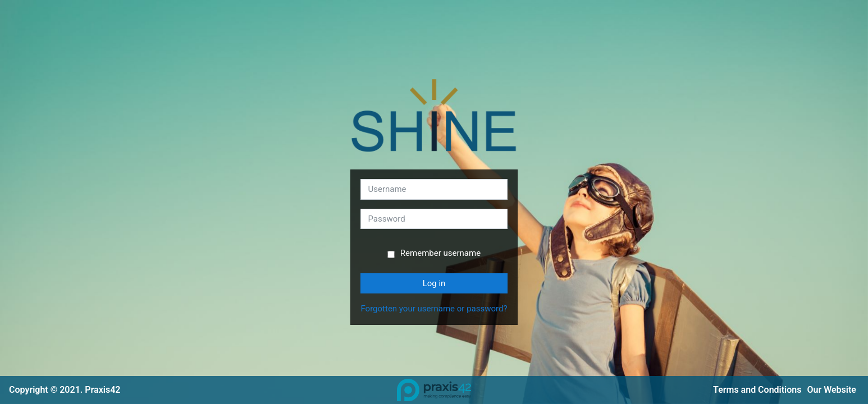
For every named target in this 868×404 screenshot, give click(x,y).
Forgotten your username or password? (434, 309)
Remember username (440, 253)
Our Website (832, 390)
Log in (434, 283)
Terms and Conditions (757, 390)
